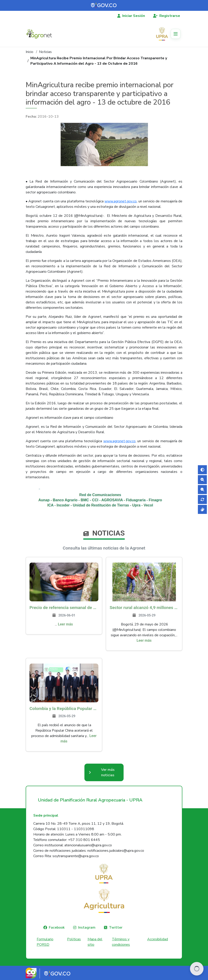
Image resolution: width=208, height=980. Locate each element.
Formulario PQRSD (45, 942)
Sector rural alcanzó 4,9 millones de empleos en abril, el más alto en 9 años (144, 608)
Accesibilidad (158, 939)
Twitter (116, 927)
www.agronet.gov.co (121, 201)
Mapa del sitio (95, 942)
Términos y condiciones (121, 942)
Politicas (74, 939)
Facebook (57, 927)
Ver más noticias (108, 772)
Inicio (29, 52)
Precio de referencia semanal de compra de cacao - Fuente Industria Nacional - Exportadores (64, 608)
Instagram (87, 927)
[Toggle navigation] (176, 34)
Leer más (65, 624)
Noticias (45, 52)
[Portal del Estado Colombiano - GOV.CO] (104, 5)
